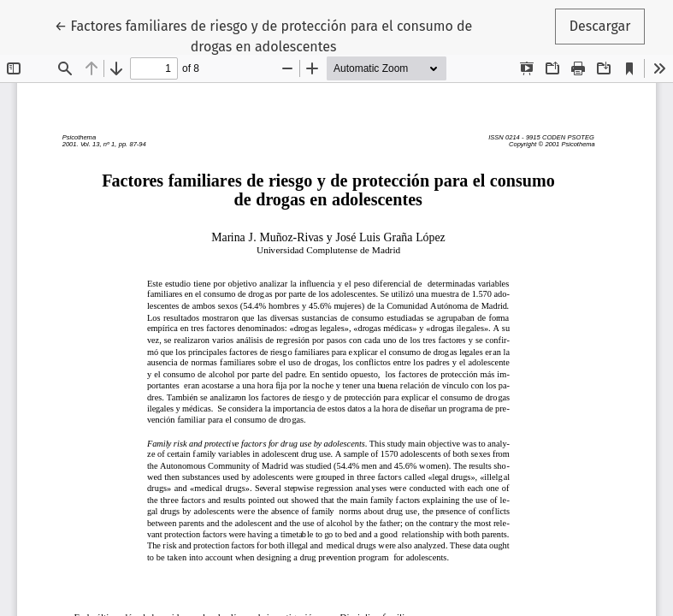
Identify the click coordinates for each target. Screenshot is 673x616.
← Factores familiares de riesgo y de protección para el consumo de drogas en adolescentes (263, 35)
